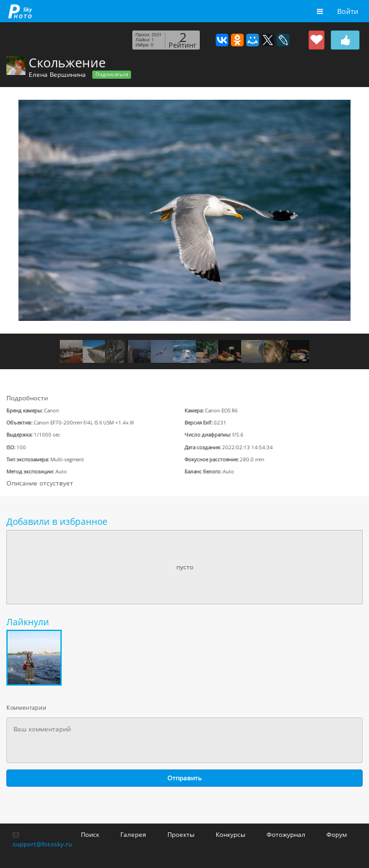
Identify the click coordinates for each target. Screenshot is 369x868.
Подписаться (112, 74)
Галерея (133, 834)
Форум (337, 834)
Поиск (90, 834)
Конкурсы (231, 834)
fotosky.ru (20, 11)
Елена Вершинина (57, 74)
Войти (348, 11)
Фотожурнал (286, 834)
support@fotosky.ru (42, 844)
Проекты (181, 834)
